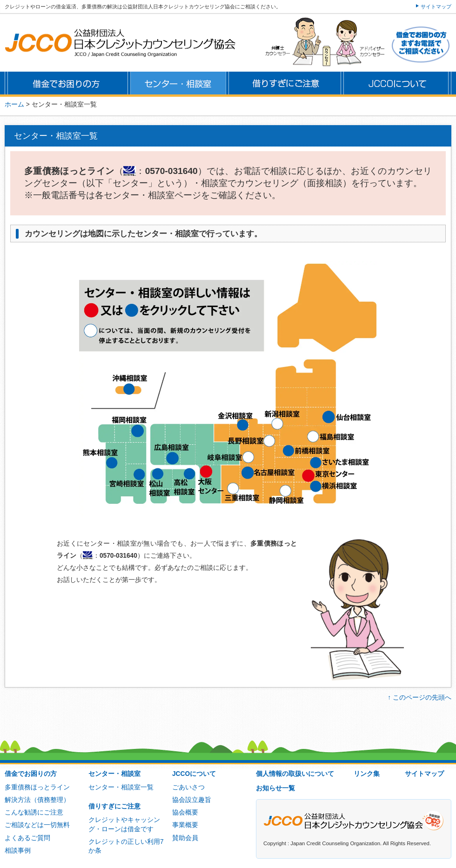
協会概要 (185, 812)
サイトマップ (436, 7)
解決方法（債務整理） (37, 800)
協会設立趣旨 (192, 800)
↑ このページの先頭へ (419, 698)
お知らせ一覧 (275, 788)
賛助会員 (185, 838)
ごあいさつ (188, 787)
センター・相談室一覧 (121, 787)
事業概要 (185, 825)
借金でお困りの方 (31, 774)
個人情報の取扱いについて (295, 774)
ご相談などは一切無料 (37, 825)
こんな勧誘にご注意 (34, 812)
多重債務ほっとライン (37, 787)
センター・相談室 (114, 774)
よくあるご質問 (27, 838)
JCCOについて (194, 774)
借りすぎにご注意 (114, 806)
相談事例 (18, 851)
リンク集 (367, 774)
